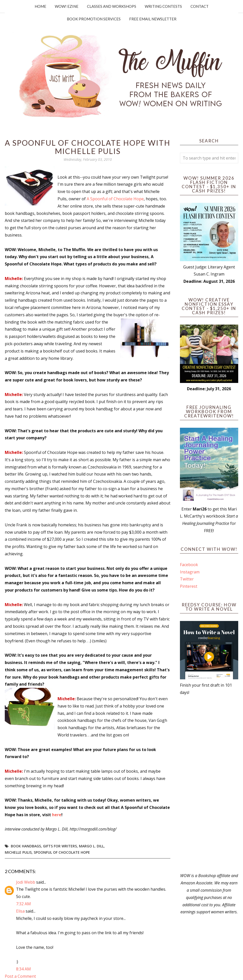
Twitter (187, 579)
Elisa (20, 911)
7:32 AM (23, 904)
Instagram (190, 572)
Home (40, 6)
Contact (200, 6)
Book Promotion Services (94, 19)
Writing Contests (163, 6)
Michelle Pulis (18, 852)
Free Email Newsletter (153, 19)
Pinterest (189, 586)
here (57, 815)
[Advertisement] (209, 784)
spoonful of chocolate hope (62, 852)
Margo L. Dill (91, 846)
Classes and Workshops (112, 6)
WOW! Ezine (67, 6)
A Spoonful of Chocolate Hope (115, 199)
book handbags (26, 846)
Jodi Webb (26, 882)
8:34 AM (23, 969)
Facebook (189, 565)
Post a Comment (20, 976)
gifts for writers (60, 846)
